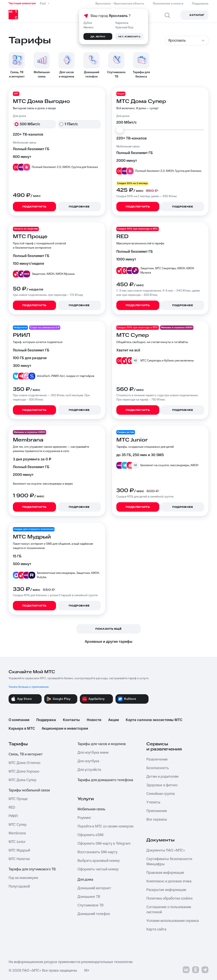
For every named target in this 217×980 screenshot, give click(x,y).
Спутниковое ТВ (90, 905)
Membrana (17, 833)
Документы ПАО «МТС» (166, 850)
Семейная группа (161, 794)
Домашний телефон (94, 914)
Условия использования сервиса (173, 921)
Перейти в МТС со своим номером (105, 826)
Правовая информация (165, 873)
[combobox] (187, 41)
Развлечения (157, 759)
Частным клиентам (22, 3)
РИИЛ (13, 816)
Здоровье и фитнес (162, 785)
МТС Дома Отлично (24, 763)
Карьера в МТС (22, 729)
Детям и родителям (162, 777)
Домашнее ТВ (89, 897)
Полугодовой (19, 886)
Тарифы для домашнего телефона (105, 780)
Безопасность (158, 768)
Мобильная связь (91, 809)
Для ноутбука (88, 761)
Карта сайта (156, 929)
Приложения (157, 811)
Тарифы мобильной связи (29, 790)
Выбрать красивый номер (99, 861)
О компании (19, 720)
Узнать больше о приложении (29, 687)
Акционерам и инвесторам (65, 729)
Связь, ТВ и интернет (26, 754)
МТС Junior (17, 842)
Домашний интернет (94, 888)
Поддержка (46, 720)
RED (12, 808)
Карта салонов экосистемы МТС (154, 720)
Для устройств (89, 770)
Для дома (85, 880)
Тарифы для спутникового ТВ (32, 869)
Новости (94, 720)
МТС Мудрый (19, 850)
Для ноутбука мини (93, 753)
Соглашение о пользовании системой (169, 910)
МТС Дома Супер (23, 780)
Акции (114, 720)
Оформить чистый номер (98, 869)
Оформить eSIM (90, 835)
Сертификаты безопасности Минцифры (169, 862)
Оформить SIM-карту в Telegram (104, 844)
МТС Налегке (19, 859)
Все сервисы (157, 820)
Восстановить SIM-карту (97, 852)
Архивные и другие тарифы (109, 642)
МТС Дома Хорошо (24, 771)
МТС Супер (18, 825)
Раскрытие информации (166, 890)
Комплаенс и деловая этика (169, 881)
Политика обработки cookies (169, 898)
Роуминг (84, 818)
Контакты (71, 720)
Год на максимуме (23, 878)
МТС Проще (18, 799)
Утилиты (153, 802)
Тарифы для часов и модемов (102, 744)
